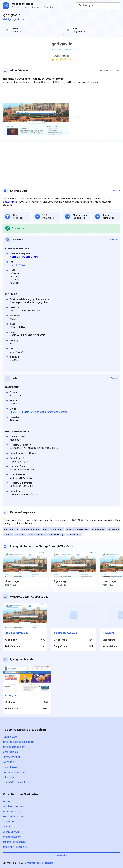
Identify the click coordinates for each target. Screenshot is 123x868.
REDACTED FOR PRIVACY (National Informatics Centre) (38, 412)
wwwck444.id (11, 767)
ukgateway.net (11, 757)
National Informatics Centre (24, 257)
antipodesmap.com (14, 747)
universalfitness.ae (14, 772)
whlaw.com (9, 821)
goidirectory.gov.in (65, 633)
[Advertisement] (61, 93)
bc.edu (7, 827)
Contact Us (62, 855)
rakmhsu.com (11, 737)
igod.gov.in (8, 202)
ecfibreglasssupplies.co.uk (18, 742)
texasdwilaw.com (13, 816)
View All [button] (116, 191)
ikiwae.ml (108, 633)
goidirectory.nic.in (17, 633)
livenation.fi (9, 762)
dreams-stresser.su (14, 842)
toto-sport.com (12, 811)
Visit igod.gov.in (13, 19)
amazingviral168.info (15, 847)
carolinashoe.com (13, 806)
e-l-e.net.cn (9, 777)
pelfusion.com (11, 832)
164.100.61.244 (17, 265)
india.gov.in (12, 695)
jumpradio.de (10, 752)
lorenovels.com (12, 837)
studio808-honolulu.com (17, 782)
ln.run (6, 801)
